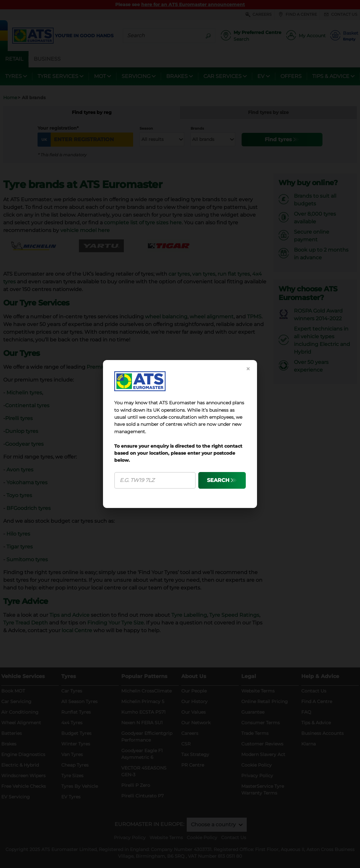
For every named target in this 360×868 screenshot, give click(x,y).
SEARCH (218, 480)
